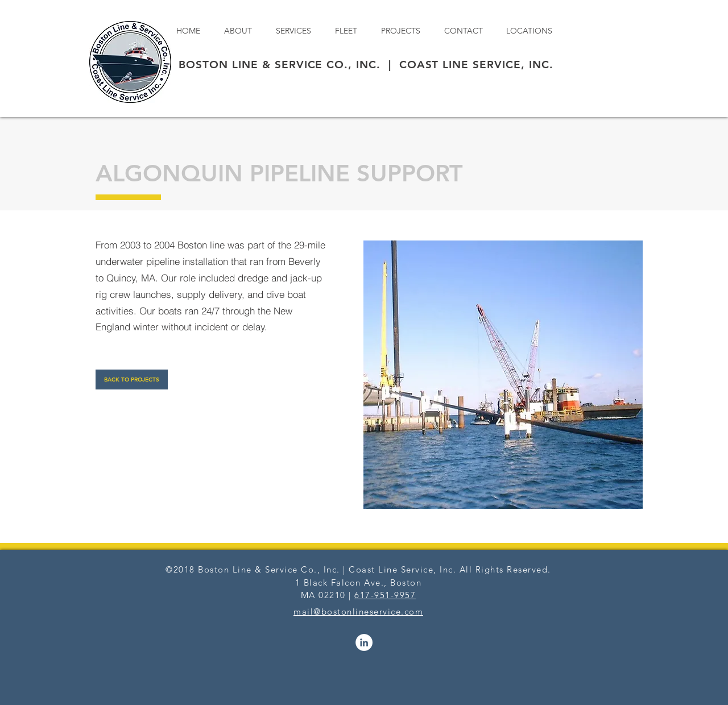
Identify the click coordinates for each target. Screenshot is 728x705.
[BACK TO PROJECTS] (132, 380)
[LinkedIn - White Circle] (364, 642)
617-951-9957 (385, 595)
